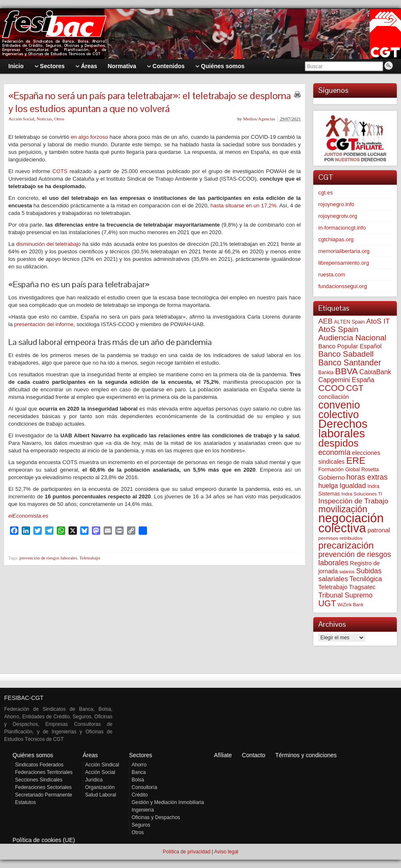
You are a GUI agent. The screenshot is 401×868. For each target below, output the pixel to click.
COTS (61, 171)
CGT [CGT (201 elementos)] (355, 388)
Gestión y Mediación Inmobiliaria (168, 802)
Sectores (141, 755)
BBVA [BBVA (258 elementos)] (346, 371)
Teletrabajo (90, 558)
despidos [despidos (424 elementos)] (339, 443)
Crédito (140, 795)
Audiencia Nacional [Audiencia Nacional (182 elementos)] (352, 338)
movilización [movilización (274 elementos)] (343, 509)
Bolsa (138, 780)
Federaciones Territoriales (44, 772)
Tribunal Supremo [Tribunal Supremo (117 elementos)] (345, 595)
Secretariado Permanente (44, 795)
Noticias (44, 119)
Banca (139, 772)
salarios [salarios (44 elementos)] (347, 572)
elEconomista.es (28, 516)
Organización (100, 787)
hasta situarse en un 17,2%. (244, 206)
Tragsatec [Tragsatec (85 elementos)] (362, 587)
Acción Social (21, 119)
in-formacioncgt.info (342, 228)
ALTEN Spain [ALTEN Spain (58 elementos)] (350, 322)
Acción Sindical (102, 765)
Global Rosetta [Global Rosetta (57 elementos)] (362, 470)
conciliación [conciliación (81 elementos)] (334, 397)
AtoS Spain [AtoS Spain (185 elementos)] (338, 329)
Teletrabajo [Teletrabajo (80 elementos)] (333, 587)
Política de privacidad (186, 852)
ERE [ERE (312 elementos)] (356, 461)
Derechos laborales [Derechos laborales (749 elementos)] (343, 429)
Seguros (141, 825)
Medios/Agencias (259, 119)
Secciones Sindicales (39, 780)
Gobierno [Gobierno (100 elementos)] (332, 477)
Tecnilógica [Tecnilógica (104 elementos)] (366, 579)
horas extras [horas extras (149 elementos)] (367, 477)
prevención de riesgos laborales (48, 558)
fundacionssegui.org (343, 286)
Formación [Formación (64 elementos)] (331, 469)
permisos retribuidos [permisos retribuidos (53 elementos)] (340, 538)
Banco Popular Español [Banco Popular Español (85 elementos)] (350, 346)
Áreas (90, 755)
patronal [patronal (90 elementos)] (379, 530)
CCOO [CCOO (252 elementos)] (331, 388)
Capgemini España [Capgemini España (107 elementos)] (346, 380)
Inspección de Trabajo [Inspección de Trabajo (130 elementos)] (353, 501)
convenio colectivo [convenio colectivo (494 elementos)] (339, 410)
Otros (59, 119)
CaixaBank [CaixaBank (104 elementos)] (375, 372)
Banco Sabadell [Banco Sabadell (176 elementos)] (346, 354)
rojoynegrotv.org (338, 216)
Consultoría (144, 787)
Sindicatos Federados (39, 765)
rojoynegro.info (336, 204)
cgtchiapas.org (336, 239)
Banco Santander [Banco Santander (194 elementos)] (350, 363)
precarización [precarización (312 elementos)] (346, 545)
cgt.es (326, 193)
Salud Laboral (101, 795)
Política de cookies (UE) (44, 840)
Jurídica (94, 780)
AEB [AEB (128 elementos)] (325, 321)
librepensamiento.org (344, 263)
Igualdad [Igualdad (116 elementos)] (353, 485)
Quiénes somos (33, 755)
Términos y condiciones (306, 755)
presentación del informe (44, 324)
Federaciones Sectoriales (43, 787)
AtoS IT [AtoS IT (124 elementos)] (378, 321)
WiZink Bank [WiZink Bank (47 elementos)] (350, 605)
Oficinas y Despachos (156, 817)
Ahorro (139, 765)
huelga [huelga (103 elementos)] (328, 486)
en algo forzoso (89, 137)
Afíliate (223, 755)
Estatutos (25, 802)
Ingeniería (143, 810)
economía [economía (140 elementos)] (334, 452)
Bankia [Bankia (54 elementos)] (326, 373)
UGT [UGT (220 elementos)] (327, 603)
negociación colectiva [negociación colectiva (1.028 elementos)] (351, 523)
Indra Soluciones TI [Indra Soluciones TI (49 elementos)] (362, 494)
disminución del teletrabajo (49, 244)
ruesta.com (332, 274)
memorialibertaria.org (344, 251)
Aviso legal (226, 852)
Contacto (254, 755)
